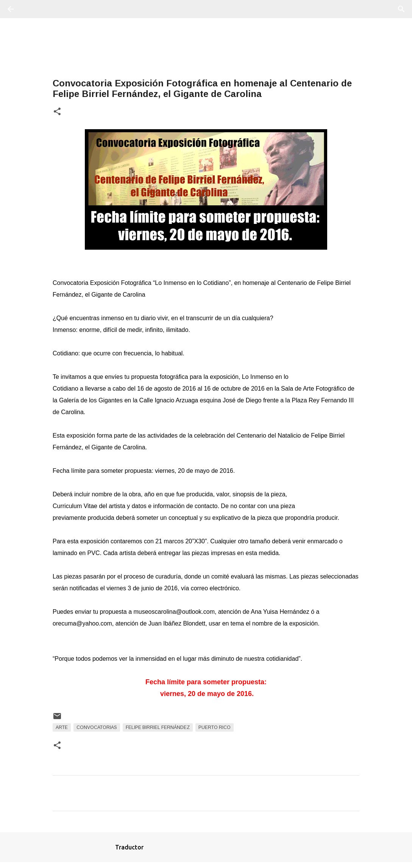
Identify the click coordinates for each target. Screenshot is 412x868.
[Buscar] (32, 9)
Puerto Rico (215, 727)
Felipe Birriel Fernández (158, 727)
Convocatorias (97, 727)
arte (62, 727)
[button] (57, 112)
